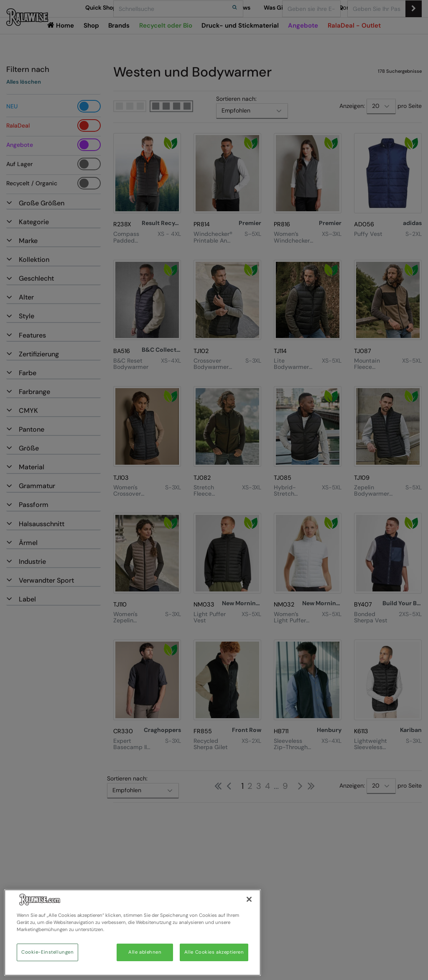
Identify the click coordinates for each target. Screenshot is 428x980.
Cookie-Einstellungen (47, 952)
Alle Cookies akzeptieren (214, 952)
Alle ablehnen (145, 952)
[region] (132, 933)
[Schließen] (249, 899)
